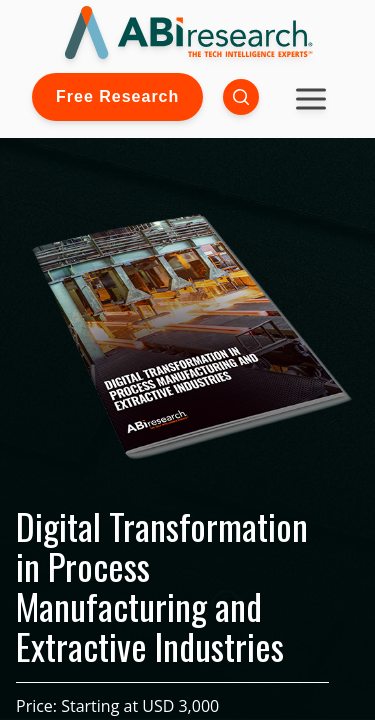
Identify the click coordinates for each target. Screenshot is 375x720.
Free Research (117, 96)
